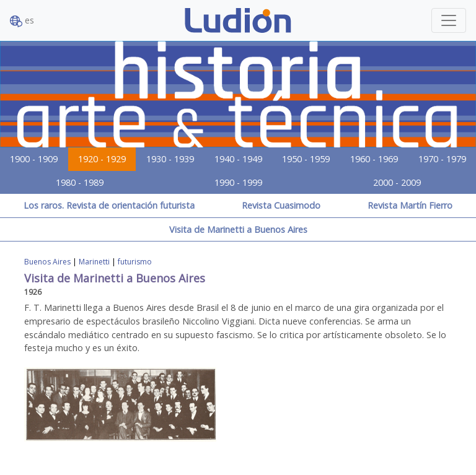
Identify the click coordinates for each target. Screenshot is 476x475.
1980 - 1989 (80, 182)
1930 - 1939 (170, 159)
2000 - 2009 (397, 182)
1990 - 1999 (238, 182)
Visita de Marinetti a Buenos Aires (238, 229)
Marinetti (94, 262)
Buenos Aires (47, 262)
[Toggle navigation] (449, 20)
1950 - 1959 (306, 159)
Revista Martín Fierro (410, 205)
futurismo (135, 262)
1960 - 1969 (374, 159)
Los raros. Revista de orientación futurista (109, 205)
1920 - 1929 (102, 159)
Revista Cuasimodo (281, 205)
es (22, 21)
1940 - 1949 (238, 159)
